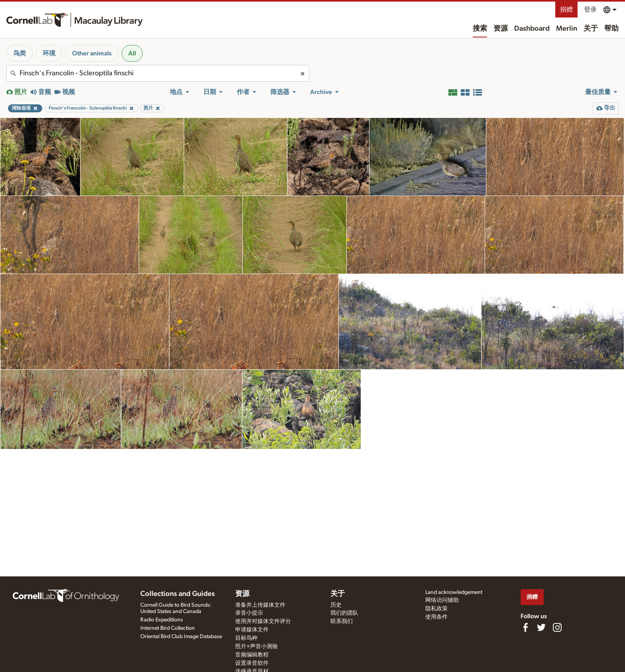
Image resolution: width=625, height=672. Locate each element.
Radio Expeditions (162, 620)
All (132, 53)
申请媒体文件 (252, 630)
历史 (336, 605)
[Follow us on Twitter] (541, 627)
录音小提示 (249, 613)
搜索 (480, 29)
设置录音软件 (252, 663)
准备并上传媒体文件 (260, 605)
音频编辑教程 (252, 655)
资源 (501, 29)
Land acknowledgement (454, 592)
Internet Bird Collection (168, 628)
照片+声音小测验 (256, 647)
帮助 (611, 29)
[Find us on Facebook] (525, 627)
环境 (49, 53)
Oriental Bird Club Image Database (181, 637)
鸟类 (20, 53)
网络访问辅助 (442, 600)
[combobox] (158, 73)
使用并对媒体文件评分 (263, 621)
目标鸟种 (246, 638)
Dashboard (532, 29)
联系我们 (342, 621)
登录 (590, 10)
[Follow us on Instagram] (557, 627)
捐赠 (566, 10)
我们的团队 (344, 613)
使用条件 (436, 617)
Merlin (567, 29)
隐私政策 (436, 609)
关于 (591, 29)
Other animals (92, 53)
